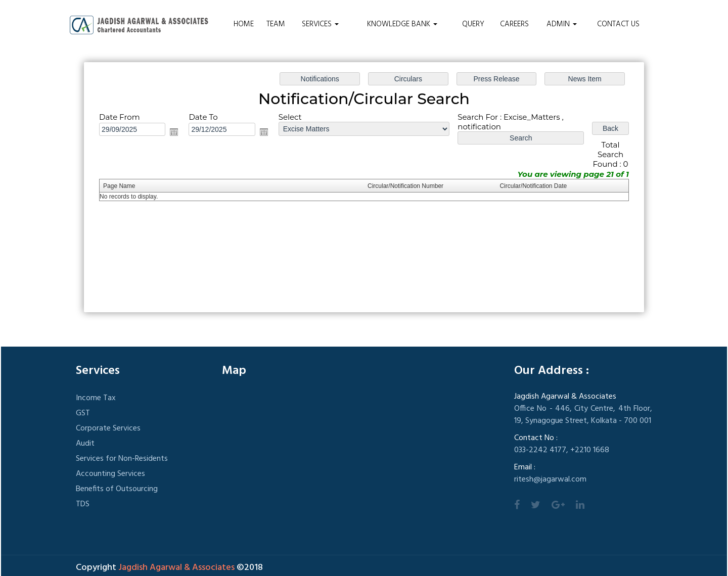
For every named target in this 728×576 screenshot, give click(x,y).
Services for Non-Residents (122, 459)
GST (83, 413)
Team (276, 24)
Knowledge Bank (402, 24)
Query (473, 24)
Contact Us (618, 24)
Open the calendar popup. (174, 132)
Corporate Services (108, 428)
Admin (562, 24)
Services (320, 24)
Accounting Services (110, 474)
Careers (514, 24)
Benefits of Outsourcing (117, 489)
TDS (83, 504)
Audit (85, 444)
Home (244, 24)
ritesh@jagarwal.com (550, 479)
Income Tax (96, 398)
